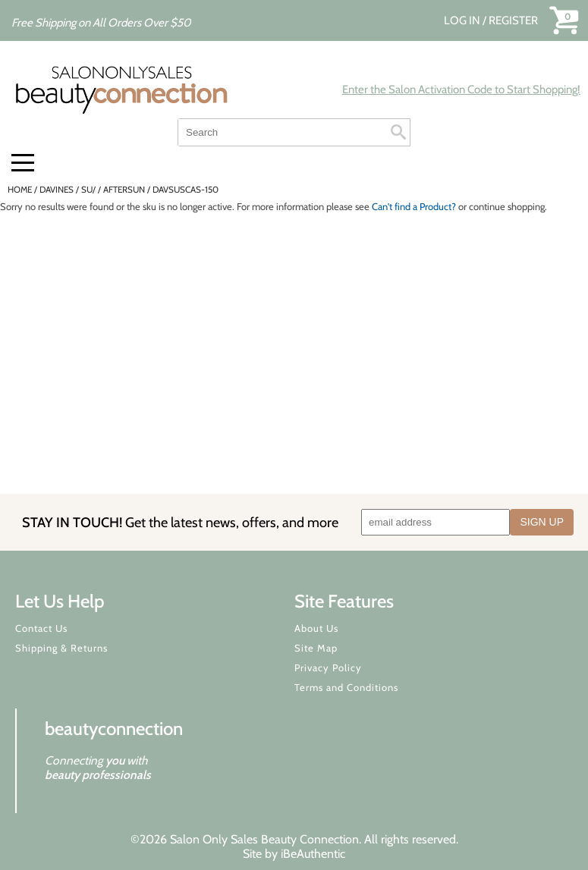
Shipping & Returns (61, 648)
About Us (316, 628)
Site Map (316, 648)
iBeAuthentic (313, 854)
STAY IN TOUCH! (180, 522)
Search (398, 132)
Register (513, 20)
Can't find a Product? (414, 206)
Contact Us (41, 628)
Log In (463, 20)
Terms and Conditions (346, 687)
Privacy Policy (328, 667)
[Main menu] (23, 163)
